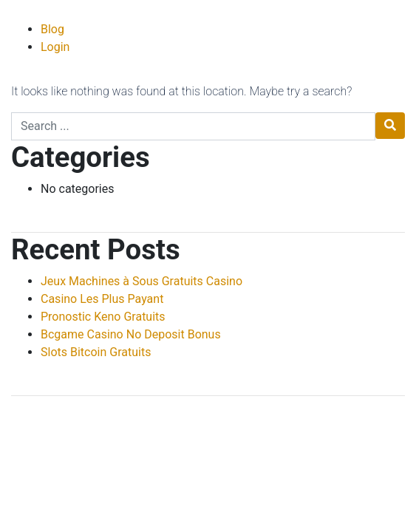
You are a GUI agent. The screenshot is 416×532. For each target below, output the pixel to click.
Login (55, 47)
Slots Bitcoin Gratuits (96, 352)
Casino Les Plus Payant (102, 299)
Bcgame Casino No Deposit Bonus (131, 334)
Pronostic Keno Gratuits (103, 317)
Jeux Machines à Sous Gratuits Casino (141, 281)
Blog (52, 29)
